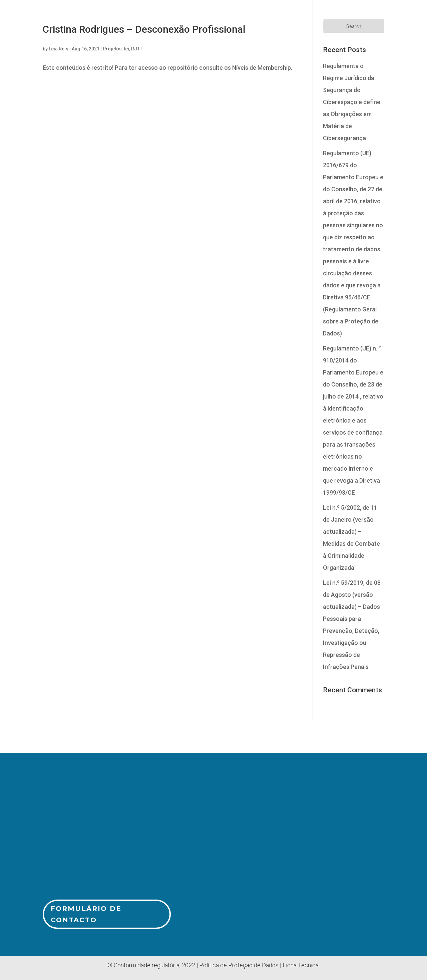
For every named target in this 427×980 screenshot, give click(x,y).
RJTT (137, 49)
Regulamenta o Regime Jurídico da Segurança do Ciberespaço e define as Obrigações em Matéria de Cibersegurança (352, 102)
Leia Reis (59, 49)
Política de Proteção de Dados (239, 965)
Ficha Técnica (301, 965)
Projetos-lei (116, 49)
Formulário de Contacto (86, 914)
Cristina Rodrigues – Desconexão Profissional (144, 29)
